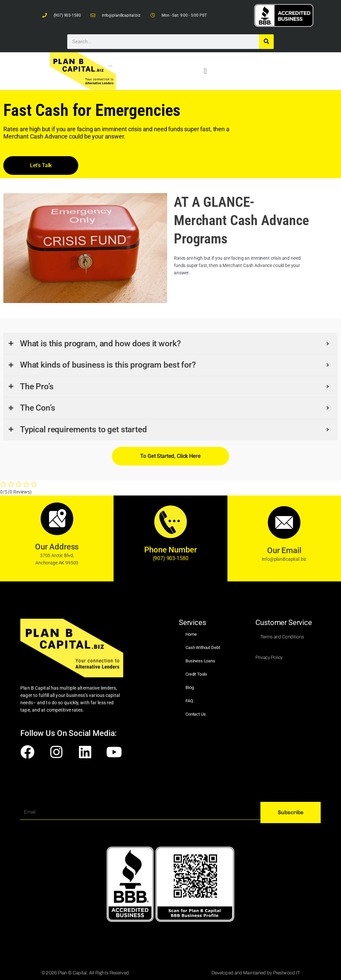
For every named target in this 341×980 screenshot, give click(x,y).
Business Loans (200, 661)
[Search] (266, 42)
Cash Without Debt (203, 648)
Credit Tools (196, 674)
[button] (205, 71)
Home (191, 634)
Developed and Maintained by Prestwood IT (256, 973)
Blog (189, 687)
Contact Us (196, 714)
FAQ (189, 701)
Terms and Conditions (282, 637)
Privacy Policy (269, 657)
